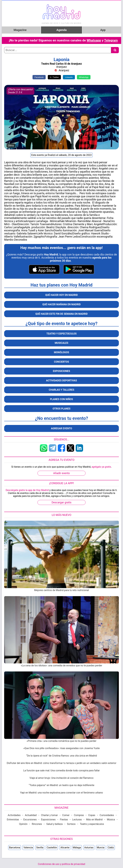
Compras (79, 815)
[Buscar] (115, 50)
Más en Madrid (94, 820)
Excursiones (30, 820)
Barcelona (15, 848)
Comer (66, 815)
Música (111, 820)
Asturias (89, 848)
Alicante (65, 848)
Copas (92, 815)
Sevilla (40, 848)
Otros (11, 146)
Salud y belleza (54, 824)
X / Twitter (54, 77)
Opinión (23, 824)
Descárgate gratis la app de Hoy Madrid (27, 490)
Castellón (52, 848)
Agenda (61, 30)
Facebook (39, 77)
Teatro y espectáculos (92, 824)
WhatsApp (84, 77)
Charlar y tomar (49, 815)
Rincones (37, 824)
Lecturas (77, 820)
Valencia (28, 848)
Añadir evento (61, 473)
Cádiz (111, 848)
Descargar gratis (62, 502)
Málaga (77, 848)
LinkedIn (69, 77)
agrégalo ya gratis (101, 467)
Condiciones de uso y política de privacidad (62, 864)
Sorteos (71, 824)
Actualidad (31, 815)
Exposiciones (48, 820)
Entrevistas (13, 820)
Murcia (101, 848)
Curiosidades (107, 815)
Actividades (14, 815)
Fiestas (64, 820)
